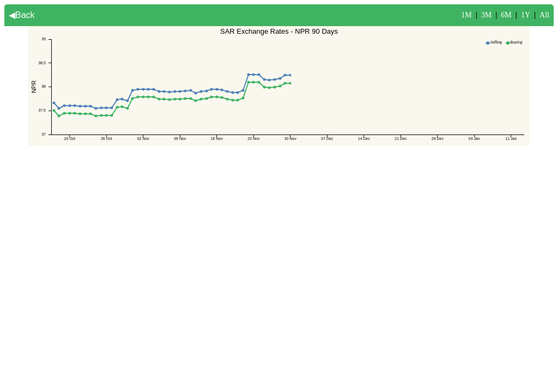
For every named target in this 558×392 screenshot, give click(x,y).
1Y (526, 15)
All (544, 15)
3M (486, 15)
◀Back (22, 15)
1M (466, 15)
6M (506, 15)
